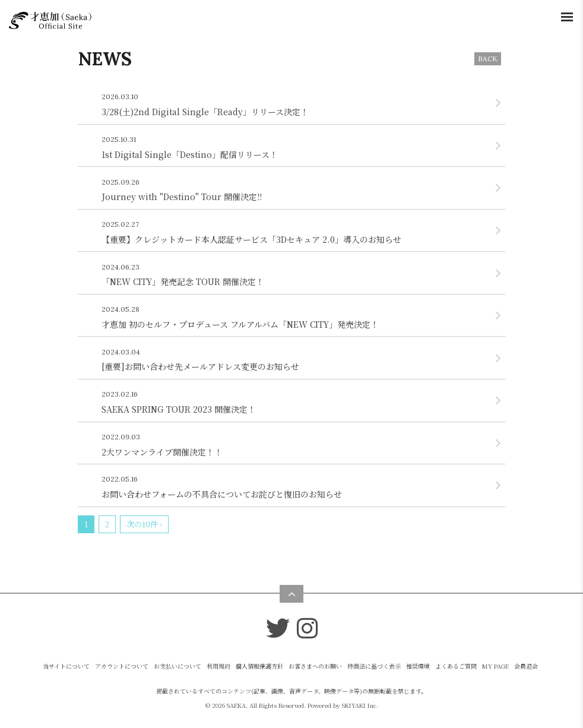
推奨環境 (418, 666)
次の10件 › (144, 524)
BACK (488, 58)
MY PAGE (495, 666)
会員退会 (526, 666)
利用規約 (218, 666)
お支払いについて (178, 666)
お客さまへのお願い (315, 666)
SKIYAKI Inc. (360, 705)
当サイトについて (66, 666)
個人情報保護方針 (259, 666)
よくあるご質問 (456, 666)
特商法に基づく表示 (374, 666)
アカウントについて (122, 666)
